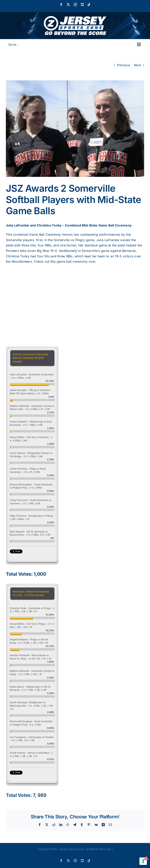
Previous (124, 65)
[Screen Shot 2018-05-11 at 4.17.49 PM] (75, 129)
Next (137, 65)
